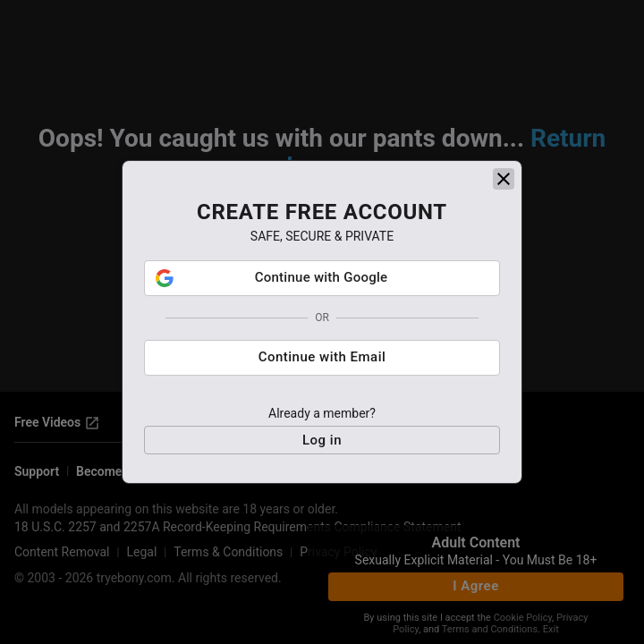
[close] (504, 184)
